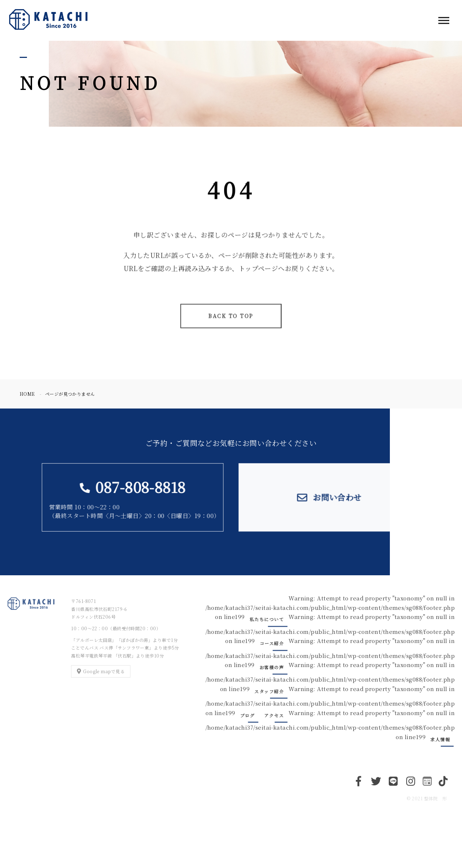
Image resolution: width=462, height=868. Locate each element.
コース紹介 (272, 643)
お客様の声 (272, 667)
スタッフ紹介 (269, 691)
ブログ (248, 715)
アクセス (274, 715)
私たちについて (267, 619)
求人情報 (440, 739)
